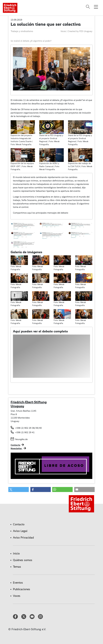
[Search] (88, 7)
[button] (19, 489)
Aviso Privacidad (23, 538)
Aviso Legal (20, 531)
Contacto (15, 445)
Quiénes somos (23, 560)
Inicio (16, 553)
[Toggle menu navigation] (96, 7)
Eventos (18, 583)
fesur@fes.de (21, 439)
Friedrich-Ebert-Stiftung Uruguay (29, 404)
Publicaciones (22, 589)
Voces (17, 596)
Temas (17, 567)
